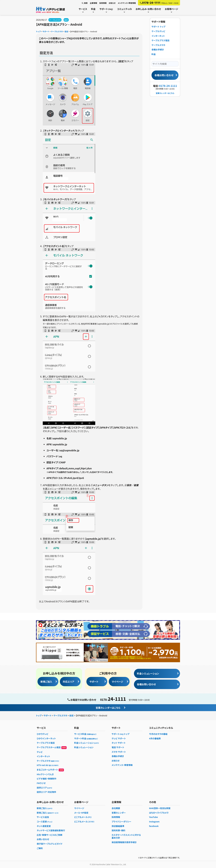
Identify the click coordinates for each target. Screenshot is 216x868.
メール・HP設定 (81, 813)
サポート (106, 9)
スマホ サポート (119, 752)
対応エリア (69, 682)
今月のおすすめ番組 (158, 734)
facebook (154, 826)
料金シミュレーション (148, 673)
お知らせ (112, 3)
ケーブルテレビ (158, 31)
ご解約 (40, 848)
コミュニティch (124, 9)
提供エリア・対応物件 (46, 792)
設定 (66, 20)
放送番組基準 (118, 826)
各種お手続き (158, 49)
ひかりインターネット (46, 738)
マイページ (117, 682)
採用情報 (103, 3)
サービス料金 (85, 734)
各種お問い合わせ (164, 75)
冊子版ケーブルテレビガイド (50, 844)
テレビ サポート (119, 738)
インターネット (158, 36)
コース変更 (45, 822)
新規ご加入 (46, 682)
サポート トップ (158, 27)
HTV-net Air (48, 765)
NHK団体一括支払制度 (160, 808)
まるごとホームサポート (50, 770)
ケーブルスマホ (55, 20)
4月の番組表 (155, 738)
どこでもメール (83, 817)
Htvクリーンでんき (45, 774)
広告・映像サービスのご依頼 (49, 835)
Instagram (154, 822)
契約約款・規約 (118, 830)
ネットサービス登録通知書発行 (51, 830)
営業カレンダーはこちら (165, 93)
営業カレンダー (119, 813)
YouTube (154, 817)
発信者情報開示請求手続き (124, 842)
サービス (83, 9)
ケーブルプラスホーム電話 (52, 747)
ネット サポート (119, 743)
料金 (93, 9)
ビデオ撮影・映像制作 (46, 779)
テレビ (40, 752)
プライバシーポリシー (121, 822)
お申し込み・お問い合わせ (148, 9)
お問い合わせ (43, 839)
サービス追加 (43, 817)
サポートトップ (120, 734)
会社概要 (116, 808)
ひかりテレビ (43, 734)
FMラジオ (41, 783)
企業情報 (93, 3)
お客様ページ (171, 9)
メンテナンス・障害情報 (127, 3)
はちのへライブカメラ (159, 813)
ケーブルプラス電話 (160, 40)
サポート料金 (86, 738)
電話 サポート (118, 747)
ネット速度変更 (44, 826)
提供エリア (45, 788)
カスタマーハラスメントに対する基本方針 (126, 836)
